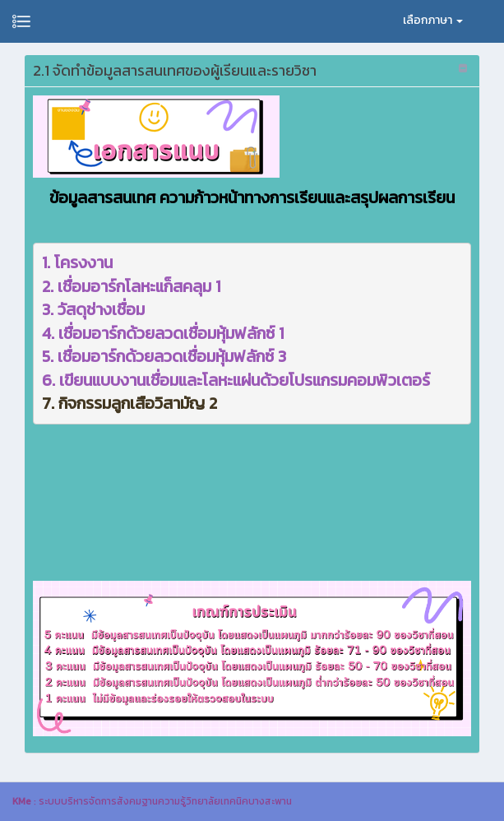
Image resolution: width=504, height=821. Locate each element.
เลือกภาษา (433, 20)
